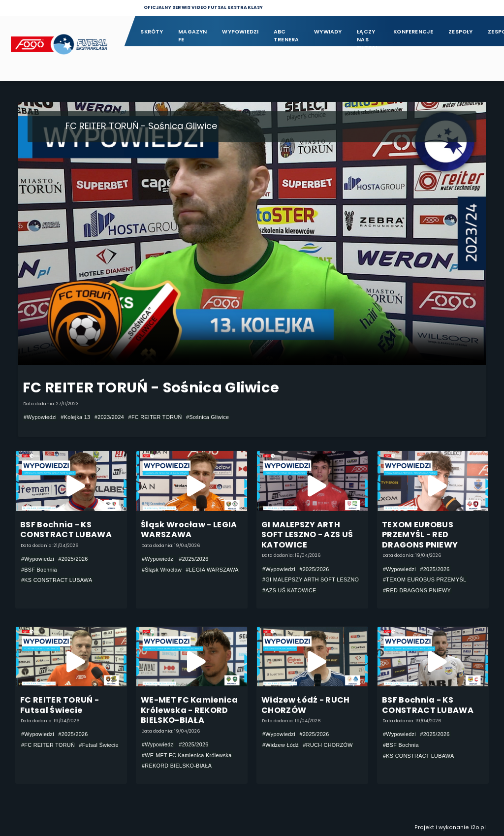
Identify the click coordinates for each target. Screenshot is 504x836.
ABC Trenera (286, 36)
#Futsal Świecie (99, 745)
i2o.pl (478, 827)
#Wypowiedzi (40, 417)
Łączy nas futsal (367, 36)
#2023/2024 (109, 417)
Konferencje (413, 32)
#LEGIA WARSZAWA (212, 570)
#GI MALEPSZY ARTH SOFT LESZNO (311, 580)
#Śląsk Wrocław (162, 570)
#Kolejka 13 (75, 417)
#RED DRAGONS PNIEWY (417, 590)
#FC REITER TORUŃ (155, 417)
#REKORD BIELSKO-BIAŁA (177, 766)
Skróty (152, 32)
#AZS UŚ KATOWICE (289, 590)
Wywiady (328, 32)
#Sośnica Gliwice (207, 417)
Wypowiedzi (240, 32)
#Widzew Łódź (281, 745)
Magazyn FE (193, 36)
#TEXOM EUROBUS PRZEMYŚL (425, 580)
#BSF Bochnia (39, 570)
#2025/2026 (73, 559)
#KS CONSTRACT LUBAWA (57, 580)
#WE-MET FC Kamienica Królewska (187, 755)
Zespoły (461, 32)
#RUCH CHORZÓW (328, 745)
